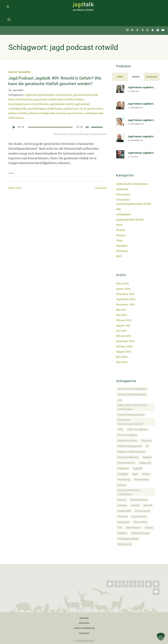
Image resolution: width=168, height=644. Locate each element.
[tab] (120, 64)
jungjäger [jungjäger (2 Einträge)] (123, 459)
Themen (121, 221)
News (119, 211)
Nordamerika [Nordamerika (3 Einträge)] (142, 464)
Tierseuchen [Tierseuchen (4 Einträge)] (140, 507)
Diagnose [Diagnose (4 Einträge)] (146, 425)
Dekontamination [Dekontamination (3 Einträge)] (127, 425)
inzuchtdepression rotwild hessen (29, 96)
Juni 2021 (122, 316)
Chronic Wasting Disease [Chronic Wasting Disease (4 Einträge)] (131, 399)
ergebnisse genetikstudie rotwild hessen (49, 87)
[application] (57, 120)
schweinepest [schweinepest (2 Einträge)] (142, 496)
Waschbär (122, 232)
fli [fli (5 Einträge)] (147, 431)
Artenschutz (124, 181)
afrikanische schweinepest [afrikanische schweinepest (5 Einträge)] (132, 374)
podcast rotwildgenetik (51, 105)
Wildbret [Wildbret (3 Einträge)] (122, 518)
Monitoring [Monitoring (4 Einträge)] (124, 464)
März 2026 (123, 269)
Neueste (136, 64)
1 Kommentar (100, 181)
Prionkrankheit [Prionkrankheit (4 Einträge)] (139, 485)
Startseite (84, 603)
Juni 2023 (122, 300)
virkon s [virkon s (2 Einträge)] (149, 512)
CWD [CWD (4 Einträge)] (120, 414)
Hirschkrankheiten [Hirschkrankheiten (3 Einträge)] (128, 442)
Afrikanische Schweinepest (133, 171)
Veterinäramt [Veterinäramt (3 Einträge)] (133, 512)
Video (120, 227)
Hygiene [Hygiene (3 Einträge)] (147, 442)
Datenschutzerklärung (84, 614)
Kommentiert (152, 64)
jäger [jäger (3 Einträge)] (135, 459)
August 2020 (124, 337)
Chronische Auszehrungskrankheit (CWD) (134, 188)
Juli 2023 (121, 295)
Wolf (119, 242)
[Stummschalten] (87, 119)
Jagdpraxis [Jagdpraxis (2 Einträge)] (145, 448)
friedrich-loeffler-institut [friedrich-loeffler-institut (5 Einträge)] (131, 436)
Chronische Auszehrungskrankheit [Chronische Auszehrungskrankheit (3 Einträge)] (130, 407)
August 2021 (123, 311)
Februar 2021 (124, 321)
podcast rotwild (26, 105)
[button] (161, 637)
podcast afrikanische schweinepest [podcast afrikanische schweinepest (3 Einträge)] (129, 477)
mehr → (14, 165)
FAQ (119, 195)
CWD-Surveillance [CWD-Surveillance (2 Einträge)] (137, 414)
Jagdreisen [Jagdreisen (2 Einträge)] (123, 453)
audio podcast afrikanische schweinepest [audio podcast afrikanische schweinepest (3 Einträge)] (132, 392)
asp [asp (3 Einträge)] (119, 385)
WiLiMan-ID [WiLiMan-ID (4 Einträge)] (125, 529)
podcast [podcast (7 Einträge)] (122, 470)
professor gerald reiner (80, 105)
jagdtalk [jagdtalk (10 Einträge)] (138, 453)
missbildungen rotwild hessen (46, 101)
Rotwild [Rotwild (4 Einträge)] (148, 490)
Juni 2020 (122, 342)
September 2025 (126, 285)
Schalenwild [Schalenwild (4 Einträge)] (124, 496)
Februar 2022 (124, 305)
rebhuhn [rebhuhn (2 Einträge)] (122, 490)
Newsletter (84, 608)
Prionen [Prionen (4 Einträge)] (122, 485)
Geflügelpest (124, 201)
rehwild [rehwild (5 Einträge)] (135, 490)
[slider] (50, 119)
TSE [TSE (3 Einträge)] (120, 512)
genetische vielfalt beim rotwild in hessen (60, 92)
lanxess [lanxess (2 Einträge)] (146, 459)
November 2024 (126, 290)
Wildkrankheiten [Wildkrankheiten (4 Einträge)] (140, 518)
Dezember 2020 (126, 326)
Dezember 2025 (126, 280)
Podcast (14, 59)
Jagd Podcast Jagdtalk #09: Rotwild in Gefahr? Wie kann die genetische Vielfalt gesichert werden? (55, 70)
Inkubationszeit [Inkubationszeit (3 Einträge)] (126, 448)
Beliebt (120, 64)
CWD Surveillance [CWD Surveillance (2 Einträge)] (127, 420)
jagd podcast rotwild (62, 96)
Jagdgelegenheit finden (130, 206)
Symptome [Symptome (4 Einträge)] (123, 507)
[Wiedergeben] (14, 119)
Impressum (84, 619)
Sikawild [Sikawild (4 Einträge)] (122, 501)
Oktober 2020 (125, 331)
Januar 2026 (123, 275)
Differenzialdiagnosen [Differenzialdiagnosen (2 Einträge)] (130, 431)
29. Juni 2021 (16, 83)
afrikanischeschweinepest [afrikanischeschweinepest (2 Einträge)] (132, 379)
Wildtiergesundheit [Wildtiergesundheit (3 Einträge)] (128, 524)
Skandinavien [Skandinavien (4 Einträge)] (139, 501)
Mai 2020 (122, 347)
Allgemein (122, 176)
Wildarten (26, 59)
